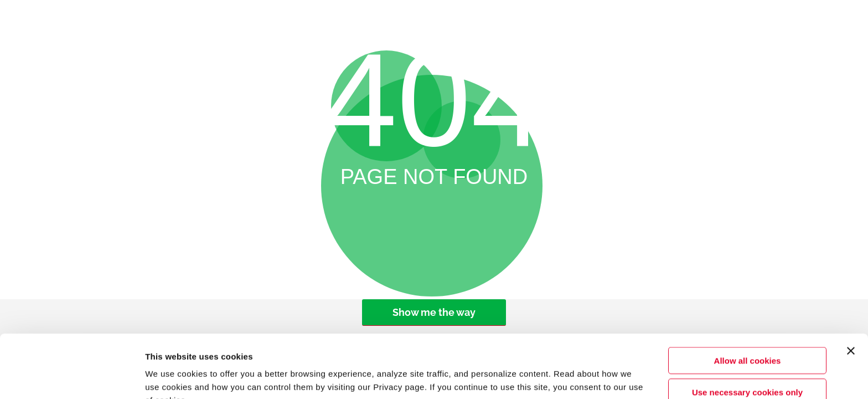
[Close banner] (851, 291)
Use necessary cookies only (747, 333)
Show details (590, 377)
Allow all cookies (748, 301)
